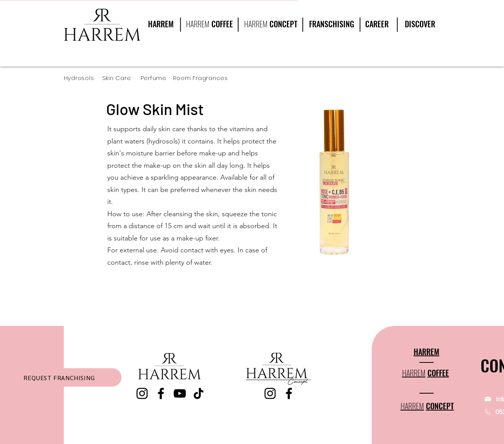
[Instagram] (142, 393)
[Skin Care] (121, 78)
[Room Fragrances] (206, 78)
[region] (417, 32)
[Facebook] (161, 393)
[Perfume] (157, 78)
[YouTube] (180, 393)
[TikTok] (199, 393)
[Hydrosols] (83, 78)
